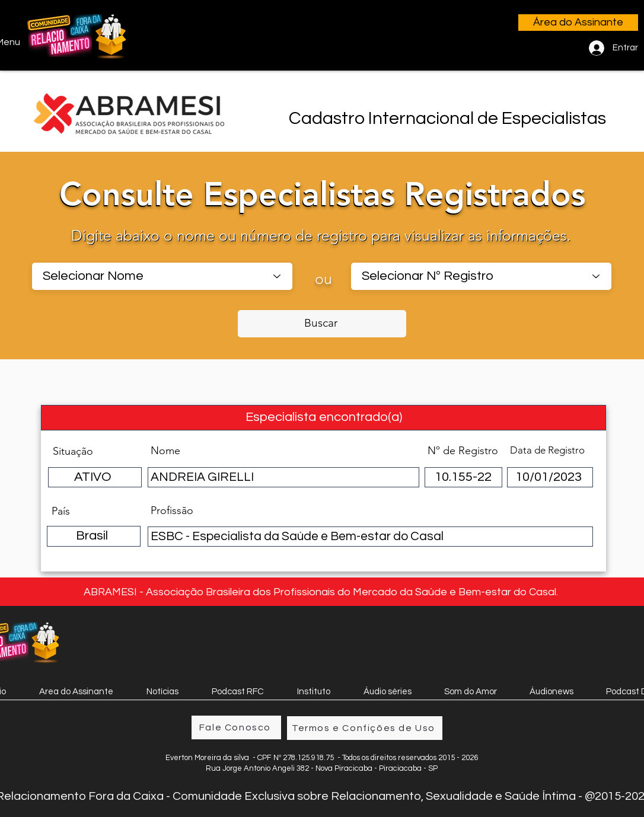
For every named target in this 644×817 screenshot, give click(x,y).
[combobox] (162, 276)
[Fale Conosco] (236, 727)
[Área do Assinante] (578, 23)
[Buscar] (322, 324)
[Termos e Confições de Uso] (365, 728)
